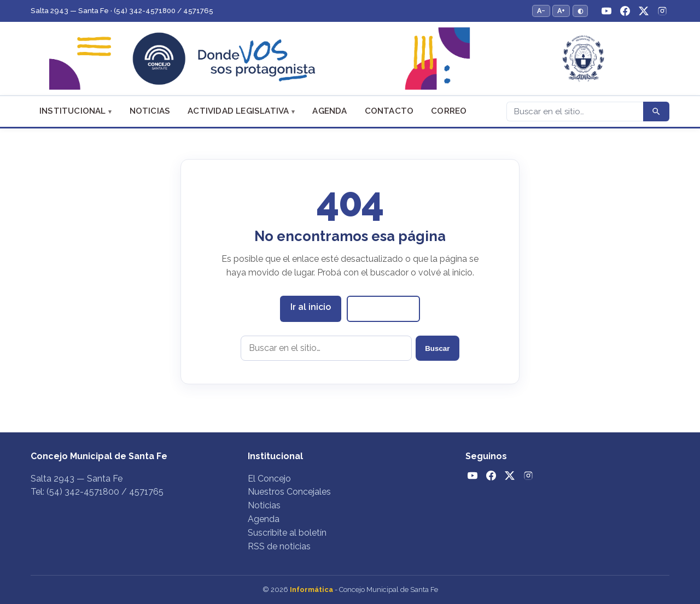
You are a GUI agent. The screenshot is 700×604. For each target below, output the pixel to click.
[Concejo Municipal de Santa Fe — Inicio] (350, 59)
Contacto (389, 111)
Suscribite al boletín (287, 533)
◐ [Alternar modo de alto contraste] (580, 11)
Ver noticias (383, 308)
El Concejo (269, 479)
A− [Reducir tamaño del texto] (541, 11)
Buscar (437, 348)
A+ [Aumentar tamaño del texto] (561, 11)
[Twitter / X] (644, 11)
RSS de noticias (279, 546)
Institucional (73, 111)
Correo (449, 111)
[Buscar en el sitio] (326, 348)
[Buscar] (575, 112)
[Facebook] (625, 11)
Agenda (329, 111)
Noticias (150, 111)
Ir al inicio (311, 307)
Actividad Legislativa (238, 111)
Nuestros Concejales (289, 492)
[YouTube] (606, 11)
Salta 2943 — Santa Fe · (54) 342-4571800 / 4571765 (122, 11)
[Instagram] (662, 11)
